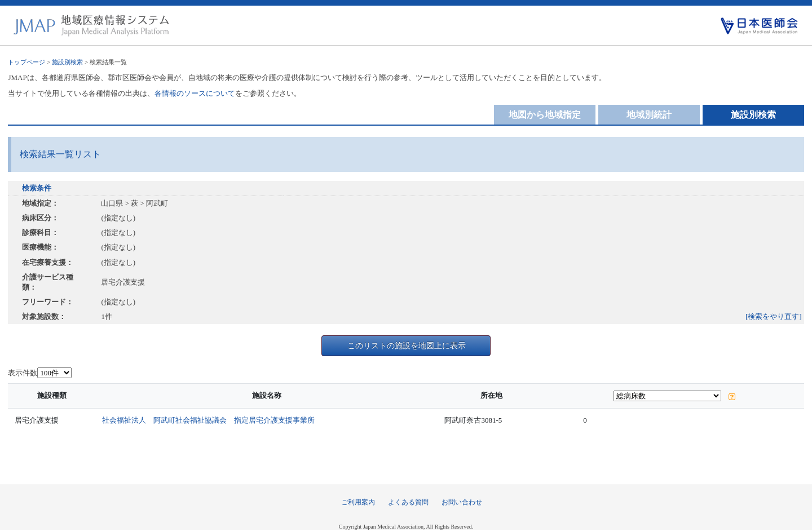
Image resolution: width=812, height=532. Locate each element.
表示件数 (23, 373)
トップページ (27, 62)
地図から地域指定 (545, 115)
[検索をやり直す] (774, 316)
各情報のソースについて (195, 93)
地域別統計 (649, 115)
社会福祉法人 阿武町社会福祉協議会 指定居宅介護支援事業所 (208, 420)
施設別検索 (67, 62)
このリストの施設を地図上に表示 (407, 345)
